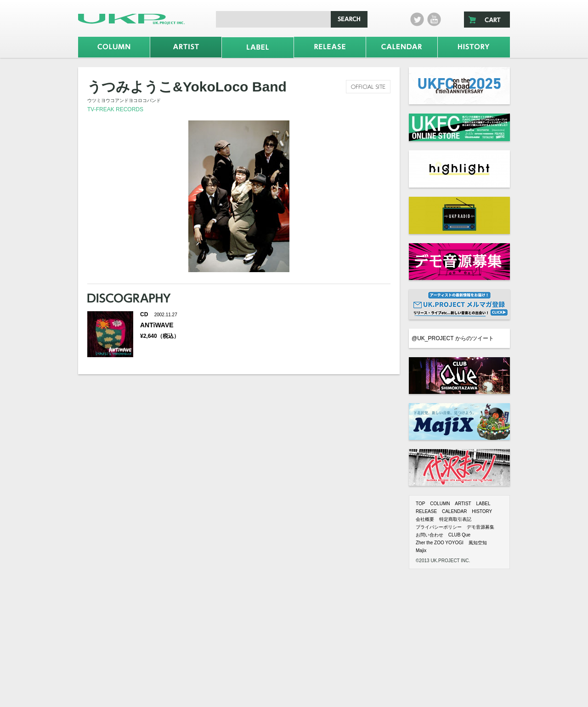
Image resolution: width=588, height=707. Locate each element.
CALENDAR (454, 511)
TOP (420, 504)
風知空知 (478, 543)
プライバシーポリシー (439, 527)
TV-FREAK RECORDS (115, 109)
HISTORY (482, 511)
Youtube (434, 19)
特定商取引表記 (455, 519)
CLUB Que (459, 535)
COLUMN (440, 504)
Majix (421, 550)
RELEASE (426, 511)
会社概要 (425, 519)
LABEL (483, 504)
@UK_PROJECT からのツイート (453, 338)
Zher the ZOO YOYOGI (440, 543)
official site (368, 87)
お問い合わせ (430, 535)
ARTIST (463, 504)
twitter (417, 19)
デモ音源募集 (481, 527)
